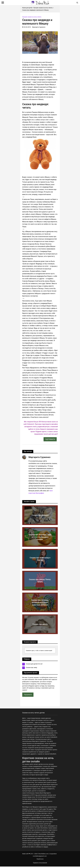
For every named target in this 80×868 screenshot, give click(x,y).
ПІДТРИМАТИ (50, 439)
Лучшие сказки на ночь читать (43, 8)
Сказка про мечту (40, 624)
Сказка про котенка (40, 515)
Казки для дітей (27, 8)
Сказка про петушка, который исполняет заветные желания (40, 602)
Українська (40, 859)
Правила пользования (40, 863)
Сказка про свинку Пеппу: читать (40, 581)
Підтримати (28, 695)
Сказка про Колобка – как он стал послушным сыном (40, 537)
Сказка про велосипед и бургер (40, 559)
